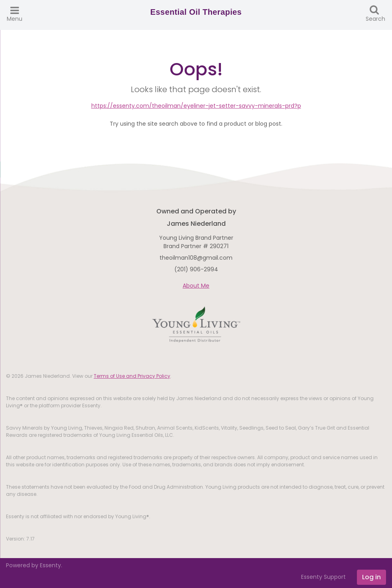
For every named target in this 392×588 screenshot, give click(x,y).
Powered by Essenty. (34, 565)
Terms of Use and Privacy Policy (132, 376)
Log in (371, 577)
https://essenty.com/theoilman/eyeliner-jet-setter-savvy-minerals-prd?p (196, 106)
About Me (196, 286)
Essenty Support (323, 577)
